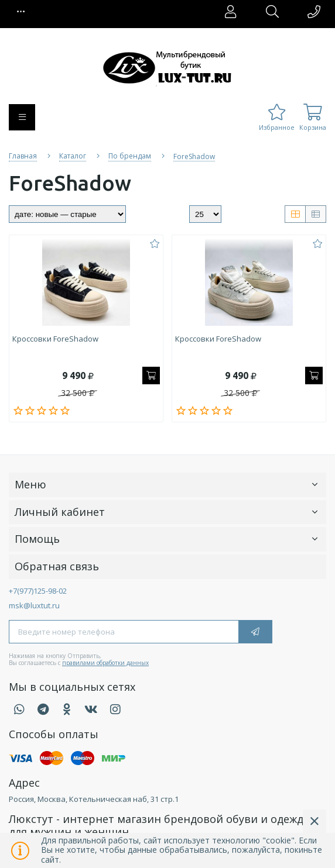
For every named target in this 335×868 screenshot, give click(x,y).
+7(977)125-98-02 (38, 591)
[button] (21, 12)
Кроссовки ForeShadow (55, 339)
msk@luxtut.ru (34, 605)
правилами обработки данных (105, 663)
